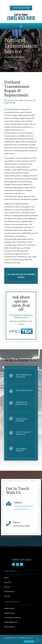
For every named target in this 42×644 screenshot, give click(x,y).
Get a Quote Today (21, 8)
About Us (8, 582)
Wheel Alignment (11, 622)
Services (7, 587)
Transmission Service (12, 618)
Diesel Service (9, 613)
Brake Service (9, 608)
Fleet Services (9, 627)
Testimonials (9, 591)
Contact (7, 596)
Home (7, 578)
